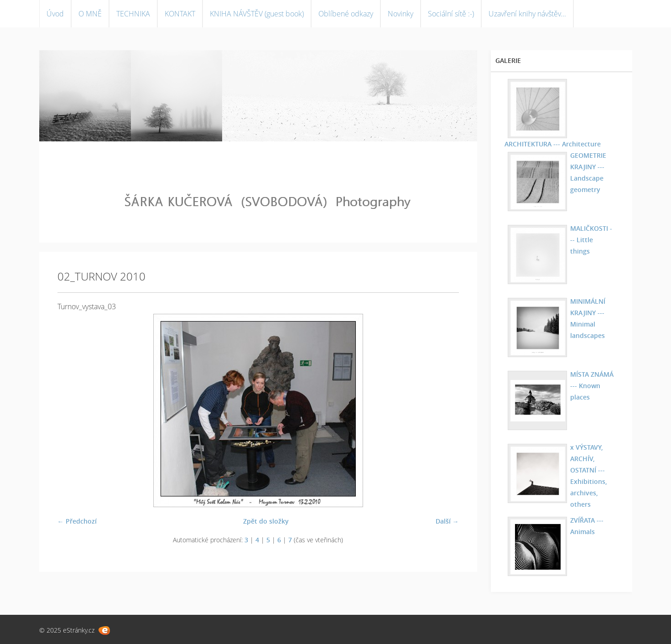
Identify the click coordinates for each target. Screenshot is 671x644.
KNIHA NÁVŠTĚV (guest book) (257, 14)
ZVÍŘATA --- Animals (587, 526)
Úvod (55, 14)
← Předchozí (77, 521)
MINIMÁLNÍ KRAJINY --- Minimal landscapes (588, 318)
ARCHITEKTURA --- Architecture (553, 144)
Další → (447, 521)
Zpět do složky (266, 521)
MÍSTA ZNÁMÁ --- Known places (592, 386)
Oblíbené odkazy (346, 14)
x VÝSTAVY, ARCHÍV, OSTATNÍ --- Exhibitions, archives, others (589, 476)
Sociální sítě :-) (451, 14)
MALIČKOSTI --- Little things (591, 240)
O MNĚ (90, 14)
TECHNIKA (133, 14)
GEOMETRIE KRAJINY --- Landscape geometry (588, 172)
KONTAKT (180, 14)
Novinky (401, 14)
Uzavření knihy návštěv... (527, 14)
